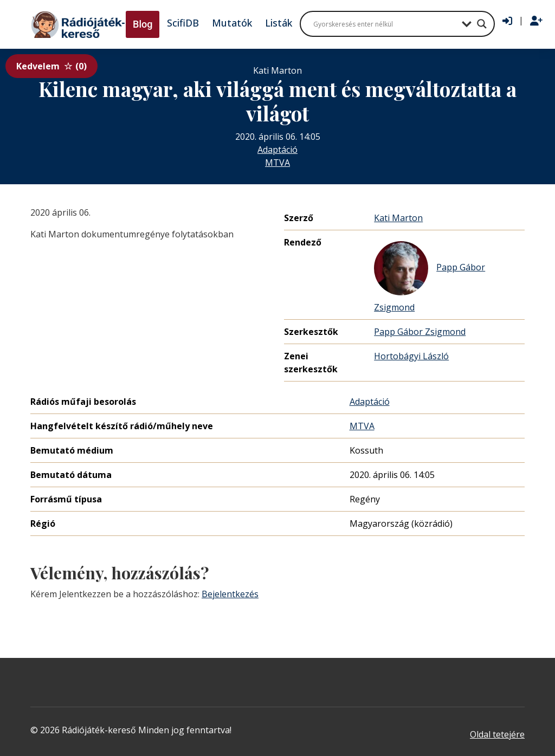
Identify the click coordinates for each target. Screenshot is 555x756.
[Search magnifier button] (482, 24)
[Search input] (385, 24)
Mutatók (232, 23)
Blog (143, 24)
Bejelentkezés (230, 594)
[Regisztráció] (536, 21)
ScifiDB (183, 23)
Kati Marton (398, 218)
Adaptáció (277, 150)
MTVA (277, 163)
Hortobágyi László (411, 356)
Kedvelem (51, 66)
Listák (279, 23)
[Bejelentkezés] (507, 21)
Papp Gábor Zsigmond (430, 277)
